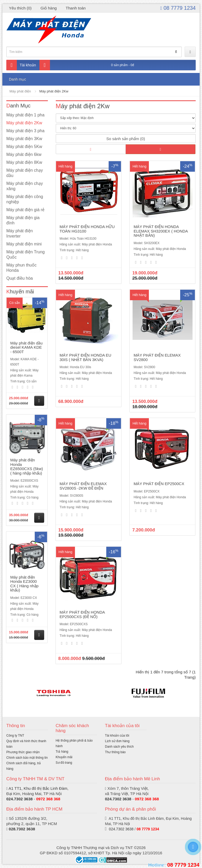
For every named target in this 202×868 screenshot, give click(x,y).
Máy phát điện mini (24, 244)
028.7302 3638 (22, 829)
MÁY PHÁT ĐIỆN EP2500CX (159, 484)
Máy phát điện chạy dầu (25, 173)
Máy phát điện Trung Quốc (26, 255)
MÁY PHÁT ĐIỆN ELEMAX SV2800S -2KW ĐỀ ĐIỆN (83, 486)
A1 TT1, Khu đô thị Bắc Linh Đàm (38, 788)
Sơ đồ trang (64, 763)
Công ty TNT (15, 736)
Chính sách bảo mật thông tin (27, 758)
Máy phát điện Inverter (20, 233)
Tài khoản (21, 65)
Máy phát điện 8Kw (24, 162)
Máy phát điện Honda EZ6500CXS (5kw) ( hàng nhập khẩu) (27, 467)
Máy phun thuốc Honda (21, 268)
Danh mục (17, 79)
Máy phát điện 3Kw (24, 139)
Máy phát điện (20, 91)
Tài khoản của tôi (117, 736)
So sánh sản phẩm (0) (126, 139)
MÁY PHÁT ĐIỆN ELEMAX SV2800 (157, 357)
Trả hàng (62, 752)
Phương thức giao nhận (23, 752)
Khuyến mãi (64, 757)
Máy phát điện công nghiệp (25, 199)
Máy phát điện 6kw (24, 154)
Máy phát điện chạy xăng (25, 186)
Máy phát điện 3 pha (25, 131)
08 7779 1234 (178, 8)
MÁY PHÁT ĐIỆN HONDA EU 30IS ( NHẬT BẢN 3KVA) (86, 357)
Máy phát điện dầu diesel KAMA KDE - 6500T (26, 347)
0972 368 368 (48, 799)
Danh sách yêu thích (119, 747)
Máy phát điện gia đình (23, 220)
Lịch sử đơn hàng (117, 741)
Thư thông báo (115, 752)
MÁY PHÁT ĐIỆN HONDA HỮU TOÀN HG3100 (87, 229)
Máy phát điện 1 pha (25, 115)
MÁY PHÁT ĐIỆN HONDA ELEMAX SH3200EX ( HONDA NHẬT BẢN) (161, 231)
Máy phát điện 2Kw (54, 91)
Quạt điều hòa (20, 278)
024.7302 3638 (19, 799)
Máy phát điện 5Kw (24, 147)
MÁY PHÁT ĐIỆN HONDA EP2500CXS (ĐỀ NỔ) (82, 614)
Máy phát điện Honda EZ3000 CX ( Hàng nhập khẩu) (24, 584)
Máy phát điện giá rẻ (25, 210)
